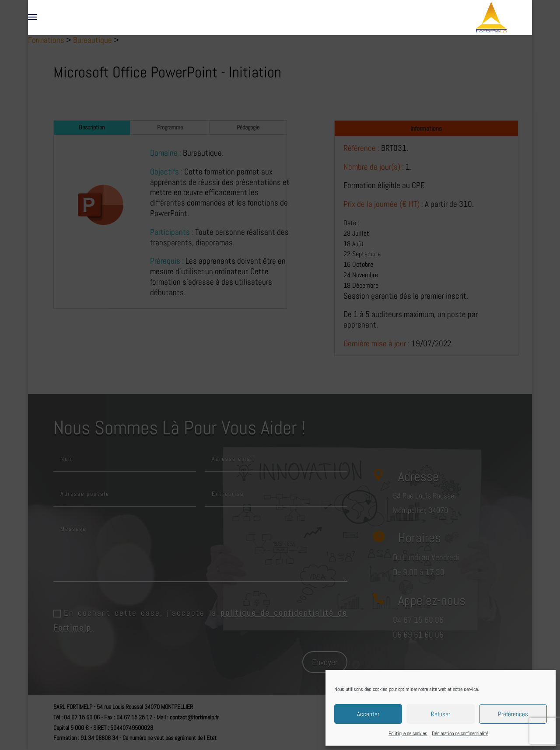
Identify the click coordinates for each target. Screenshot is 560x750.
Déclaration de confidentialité (460, 733)
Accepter (368, 714)
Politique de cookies (408, 733)
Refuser (441, 714)
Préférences (513, 714)
